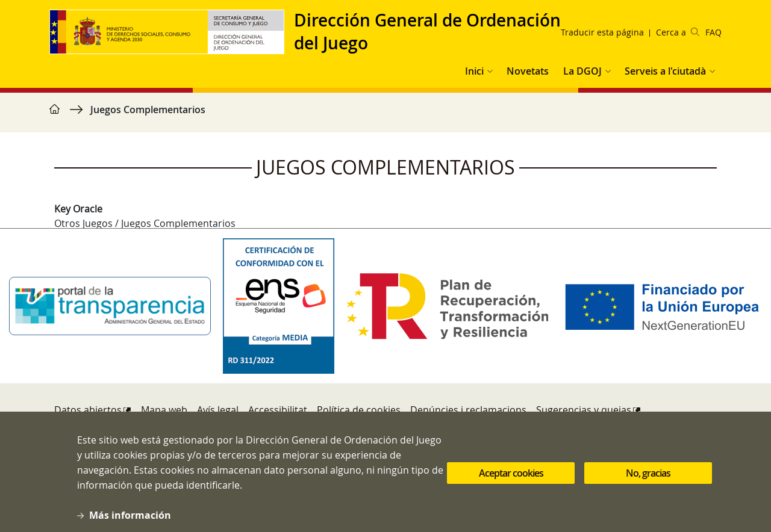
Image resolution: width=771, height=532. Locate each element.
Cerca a (678, 32)
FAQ (713, 32)
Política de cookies (359, 410)
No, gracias (648, 482)
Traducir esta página (602, 32)
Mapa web (164, 410)
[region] (385, 116)
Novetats (528, 71)
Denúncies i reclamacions (468, 410)
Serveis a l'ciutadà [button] (665, 71)
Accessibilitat (278, 410)
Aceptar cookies (511, 482)
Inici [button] (474, 71)
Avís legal (218, 410)
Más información (130, 524)
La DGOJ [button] (582, 71)
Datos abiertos (88, 410)
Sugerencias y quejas (584, 410)
